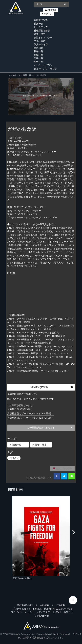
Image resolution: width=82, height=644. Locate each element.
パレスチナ (14, 458)
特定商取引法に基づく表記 (58, 609)
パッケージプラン (43, 65)
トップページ (14, 75)
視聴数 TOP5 (41, 20)
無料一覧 (39, 62)
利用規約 (37, 609)
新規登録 (52, 10)
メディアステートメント (49, 612)
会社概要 (44, 605)
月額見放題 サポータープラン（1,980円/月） (31, 413)
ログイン (48, 14)
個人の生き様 (41, 44)
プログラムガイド (21, 609)
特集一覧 (39, 24)
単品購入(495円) (52, 387)
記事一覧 (39, 58)
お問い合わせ (42, 616)
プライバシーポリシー (23, 612)
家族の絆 (39, 48)
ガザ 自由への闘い (22, 578)
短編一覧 (39, 55)
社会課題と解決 (42, 31)
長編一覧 (39, 51)
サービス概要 (58, 605)
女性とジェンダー (43, 37)
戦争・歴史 (40, 34)
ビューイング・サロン (45, 69)
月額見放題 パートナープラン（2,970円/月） (31, 418)
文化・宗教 (40, 41)
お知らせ (68, 612)
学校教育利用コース (27, 605)
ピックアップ (41, 27)
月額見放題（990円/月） (20, 409)
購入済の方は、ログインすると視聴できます (30, 399)
